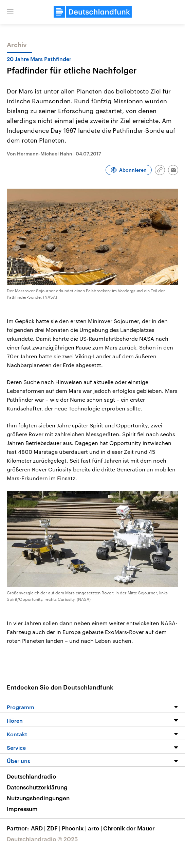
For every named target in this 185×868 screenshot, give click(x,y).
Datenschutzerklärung (37, 787)
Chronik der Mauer (129, 828)
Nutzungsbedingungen (38, 798)
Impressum (22, 809)
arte (96, 828)
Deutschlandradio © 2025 (42, 839)
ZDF (54, 828)
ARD (39, 828)
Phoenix (75, 828)
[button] (10, 12)
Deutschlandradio (31, 776)
